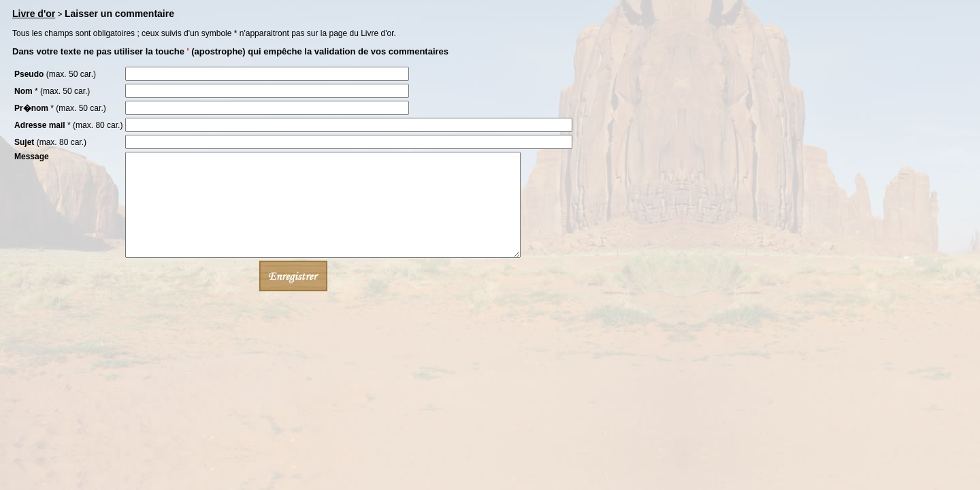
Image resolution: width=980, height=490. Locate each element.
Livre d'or (34, 14)
